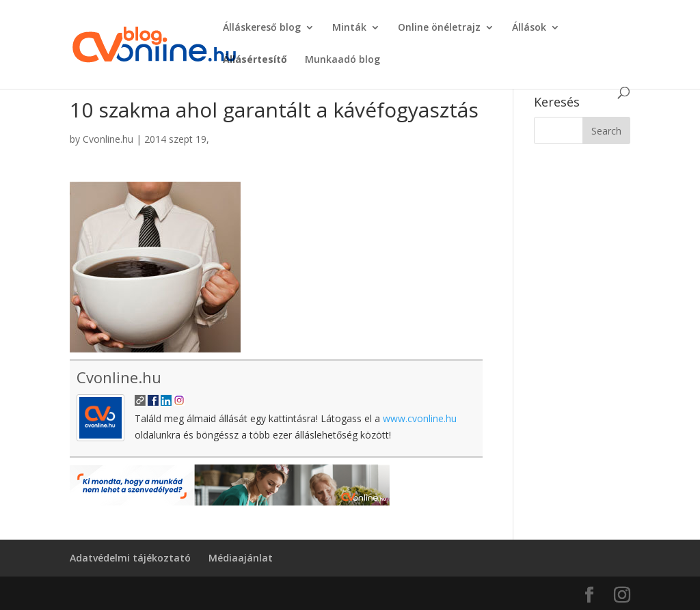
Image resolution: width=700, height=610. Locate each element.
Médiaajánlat (241, 558)
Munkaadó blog (342, 60)
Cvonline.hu (108, 139)
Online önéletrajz (439, 28)
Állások (529, 28)
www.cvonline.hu (420, 418)
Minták (349, 28)
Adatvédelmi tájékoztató (130, 558)
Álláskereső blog (262, 28)
